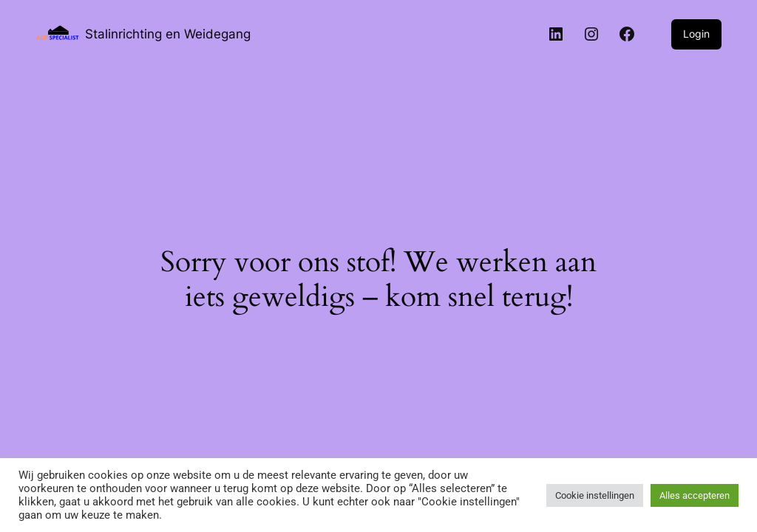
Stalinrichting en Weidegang (168, 34)
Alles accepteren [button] (695, 495)
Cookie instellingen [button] (595, 495)
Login (696, 34)
